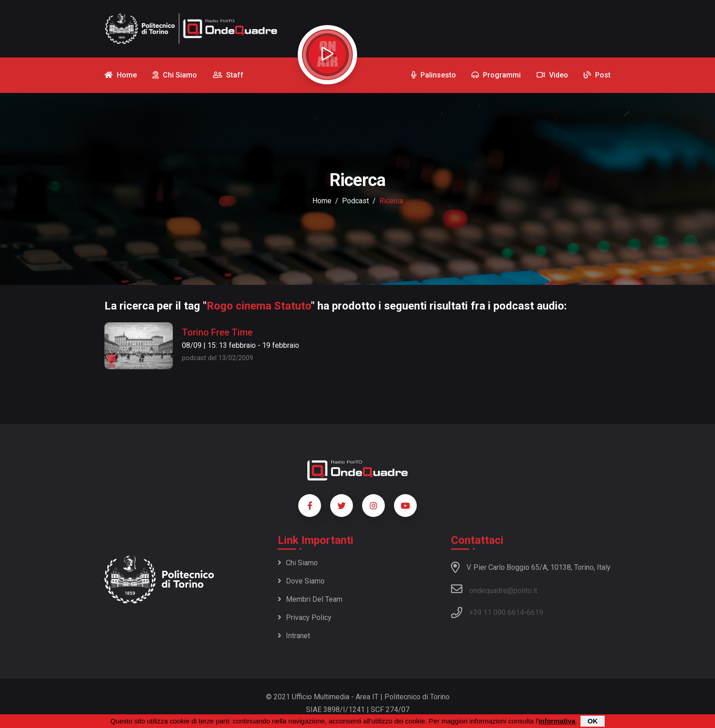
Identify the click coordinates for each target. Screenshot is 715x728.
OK (593, 721)
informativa (557, 721)
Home (322, 201)
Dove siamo (301, 581)
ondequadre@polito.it (494, 589)
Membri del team (310, 599)
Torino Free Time (217, 332)
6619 (535, 612)
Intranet (294, 636)
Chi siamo (298, 563)
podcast (355, 201)
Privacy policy (305, 617)
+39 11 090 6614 (497, 612)
